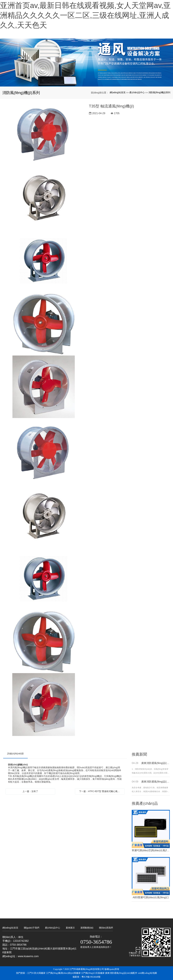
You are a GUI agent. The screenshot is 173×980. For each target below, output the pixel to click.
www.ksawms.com (28, 956)
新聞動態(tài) (87, 928)
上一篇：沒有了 (30, 791)
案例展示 (70, 928)
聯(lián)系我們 (106, 928)
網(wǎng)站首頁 (118, 92)
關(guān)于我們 (32, 928)
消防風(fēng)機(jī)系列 (159, 92)
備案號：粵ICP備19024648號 (87, 977)
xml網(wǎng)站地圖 (147, 973)
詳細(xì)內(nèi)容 (15, 754)
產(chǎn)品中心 (137, 92)
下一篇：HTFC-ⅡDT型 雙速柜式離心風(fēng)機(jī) (101, 791)
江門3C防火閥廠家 (36, 973)
